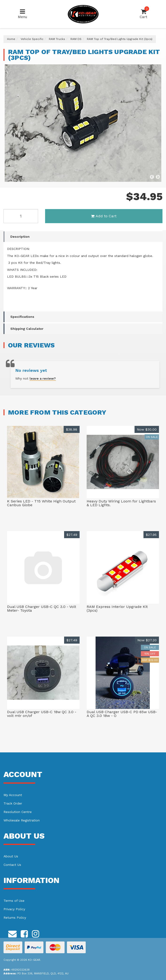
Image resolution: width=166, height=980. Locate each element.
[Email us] (12, 933)
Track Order (13, 803)
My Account (13, 795)
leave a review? (43, 378)
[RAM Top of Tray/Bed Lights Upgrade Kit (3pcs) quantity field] (21, 216)
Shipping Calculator (27, 329)
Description (20, 237)
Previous (152, 177)
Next (158, 177)
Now (147, 429)
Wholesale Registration (22, 820)
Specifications (22, 317)
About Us (11, 856)
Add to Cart (104, 216)
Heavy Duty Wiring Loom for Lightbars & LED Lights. (121, 503)
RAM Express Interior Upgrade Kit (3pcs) (117, 609)
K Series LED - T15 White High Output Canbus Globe (41, 503)
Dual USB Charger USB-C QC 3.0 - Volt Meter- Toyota (42, 609)
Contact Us (12, 865)
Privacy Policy (14, 909)
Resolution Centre (18, 812)
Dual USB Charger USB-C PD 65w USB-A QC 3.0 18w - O (122, 714)
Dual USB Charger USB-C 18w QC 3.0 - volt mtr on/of (42, 714)
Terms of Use (14, 901)
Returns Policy (15, 918)
